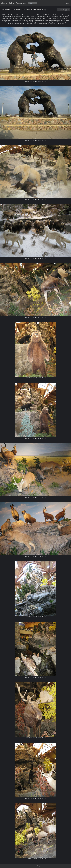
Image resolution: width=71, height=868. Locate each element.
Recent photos (21, 3)
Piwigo (39, 866)
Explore (11, 3)
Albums (4, 3)
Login (68, 3)
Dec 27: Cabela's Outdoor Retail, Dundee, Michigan (25, 9)
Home (4, 9)
